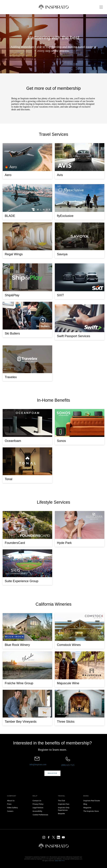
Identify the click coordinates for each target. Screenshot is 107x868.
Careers (10, 811)
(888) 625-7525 (68, 765)
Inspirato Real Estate (92, 801)
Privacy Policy (38, 804)
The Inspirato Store (91, 811)
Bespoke (61, 813)
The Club (62, 801)
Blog (85, 804)
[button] (52, 773)
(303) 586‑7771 (60, 861)
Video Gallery (12, 808)
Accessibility (37, 811)
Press (9, 804)
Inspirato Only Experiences (64, 809)
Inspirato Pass (64, 804)
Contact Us (37, 801)
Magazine (87, 808)
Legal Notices (38, 808)
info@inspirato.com (38, 764)
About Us (11, 801)
